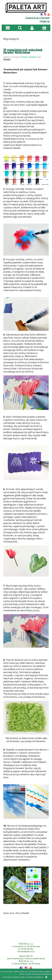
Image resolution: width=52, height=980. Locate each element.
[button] (8, 28)
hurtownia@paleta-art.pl (26, 951)
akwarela (33, 57)
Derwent (24, 57)
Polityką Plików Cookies (10, 974)
